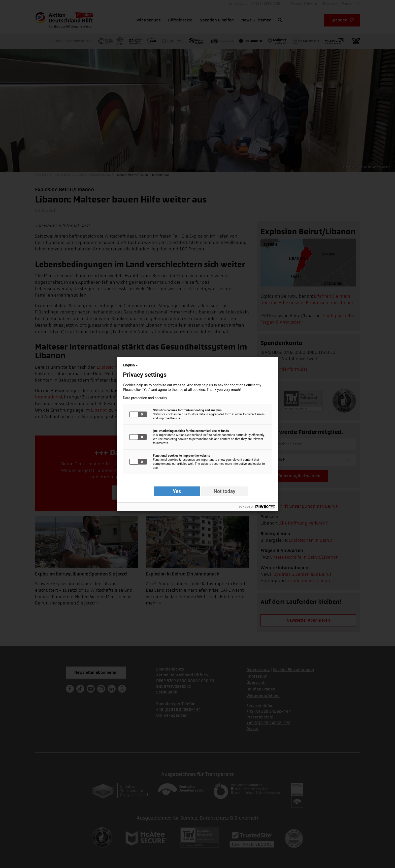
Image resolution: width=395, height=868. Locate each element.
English (131, 365)
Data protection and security (145, 398)
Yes (177, 491)
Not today (225, 491)
